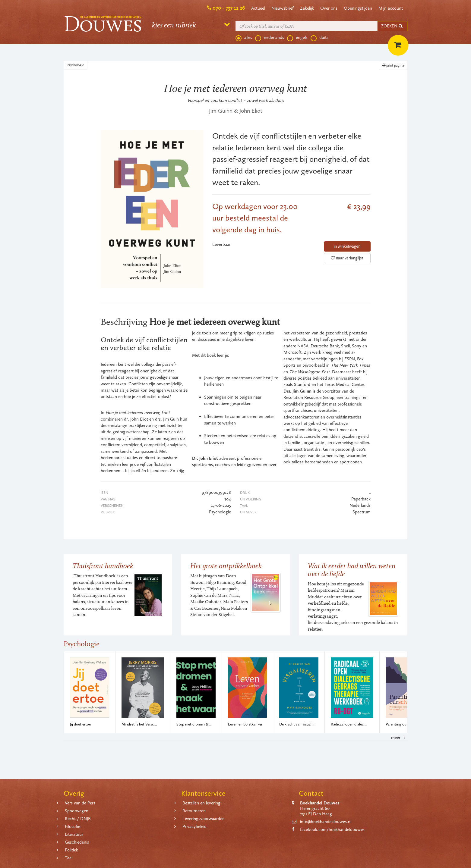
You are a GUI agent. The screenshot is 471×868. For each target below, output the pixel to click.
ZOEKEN (392, 26)
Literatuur (74, 834)
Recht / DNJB (78, 819)
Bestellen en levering (201, 803)
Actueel (258, 8)
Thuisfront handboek (103, 566)
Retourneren (194, 811)
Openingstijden (358, 8)
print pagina (393, 65)
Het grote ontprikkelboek (226, 566)
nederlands (270, 38)
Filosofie (73, 826)
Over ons (329, 8)
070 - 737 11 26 (229, 8)
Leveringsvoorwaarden (204, 819)
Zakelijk (307, 8)
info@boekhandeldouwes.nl (326, 822)
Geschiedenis (77, 842)
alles (244, 38)
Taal (69, 858)
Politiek (71, 850)
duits (319, 38)
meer (399, 738)
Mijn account (391, 8)
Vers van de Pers (80, 803)
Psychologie (75, 65)
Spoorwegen (77, 811)
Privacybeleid (194, 826)
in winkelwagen (347, 246)
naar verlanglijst (347, 258)
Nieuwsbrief (283, 8)
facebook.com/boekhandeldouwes (332, 829)
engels (297, 38)
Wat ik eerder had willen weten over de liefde (352, 570)
